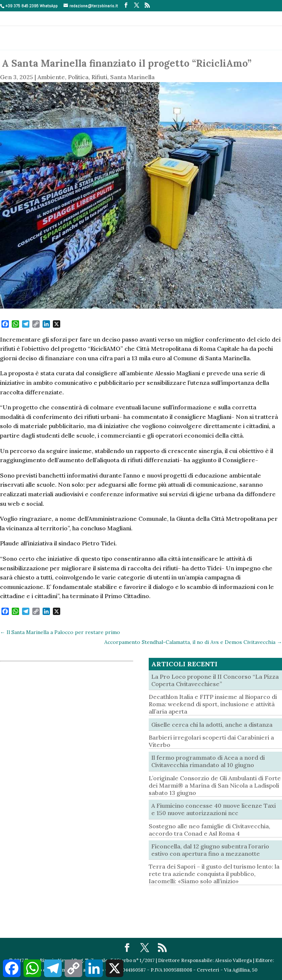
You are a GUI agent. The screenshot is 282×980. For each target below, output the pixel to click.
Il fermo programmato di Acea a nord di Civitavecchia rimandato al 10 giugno (208, 761)
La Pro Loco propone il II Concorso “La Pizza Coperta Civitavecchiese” (215, 680)
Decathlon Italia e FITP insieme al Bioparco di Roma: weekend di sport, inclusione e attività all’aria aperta (213, 704)
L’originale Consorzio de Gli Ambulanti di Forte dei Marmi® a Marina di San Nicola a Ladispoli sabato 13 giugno (215, 785)
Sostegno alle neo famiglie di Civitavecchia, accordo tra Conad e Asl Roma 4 (209, 830)
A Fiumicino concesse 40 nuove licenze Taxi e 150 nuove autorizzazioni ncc (214, 809)
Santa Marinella (132, 77)
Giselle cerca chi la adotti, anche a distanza (212, 725)
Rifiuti (99, 77)
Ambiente (51, 77)
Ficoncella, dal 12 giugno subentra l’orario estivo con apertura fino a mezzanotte (210, 850)
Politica (78, 77)
